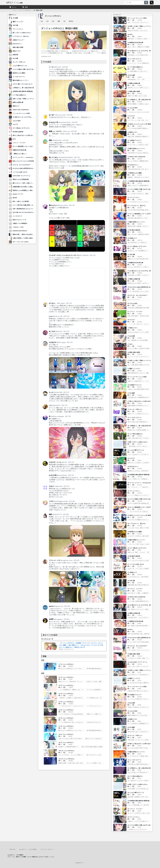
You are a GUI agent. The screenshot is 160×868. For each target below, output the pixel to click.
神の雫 (15, 198)
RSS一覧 (12, 849)
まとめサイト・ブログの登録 (28, 849)
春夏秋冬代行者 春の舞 (19, 150)
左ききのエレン (17, 44)
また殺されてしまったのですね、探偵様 (25, 117)
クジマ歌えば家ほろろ (19, 95)
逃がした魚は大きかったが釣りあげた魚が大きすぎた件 (29, 135)
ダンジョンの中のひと (25, 10)
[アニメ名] (134, 3)
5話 (53, 21)
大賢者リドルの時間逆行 (20, 223)
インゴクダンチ (17, 216)
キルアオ (15, 124)
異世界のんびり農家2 (19, 73)
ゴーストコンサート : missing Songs (24, 157)
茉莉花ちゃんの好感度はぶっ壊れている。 (25, 190)
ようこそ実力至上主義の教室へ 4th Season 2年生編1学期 (30, 205)
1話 (47, 21)
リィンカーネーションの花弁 (21, 113)
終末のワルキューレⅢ (19, 220)
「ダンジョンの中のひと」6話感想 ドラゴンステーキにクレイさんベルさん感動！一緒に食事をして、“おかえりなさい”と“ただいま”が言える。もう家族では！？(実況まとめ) (81, 645)
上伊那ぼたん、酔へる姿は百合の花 (23, 88)
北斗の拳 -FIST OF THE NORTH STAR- (24, 212)
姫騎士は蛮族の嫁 (18, 102)
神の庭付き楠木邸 (18, 132)
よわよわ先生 (17, 121)
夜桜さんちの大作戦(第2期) (21, 179)
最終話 (71, 21)
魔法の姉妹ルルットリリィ (21, 80)
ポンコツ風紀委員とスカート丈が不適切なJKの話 (27, 146)
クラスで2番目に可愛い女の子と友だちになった (27, 69)
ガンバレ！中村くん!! (19, 62)
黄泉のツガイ (17, 51)
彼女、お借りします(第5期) (21, 201)
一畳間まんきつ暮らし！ (20, 154)
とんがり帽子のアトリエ (20, 66)
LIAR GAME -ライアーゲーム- (22, 176)
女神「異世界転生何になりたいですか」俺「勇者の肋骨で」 (31, 209)
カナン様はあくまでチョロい (21, 128)
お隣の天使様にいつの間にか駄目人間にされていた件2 (29, 238)
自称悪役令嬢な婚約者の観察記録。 (23, 91)
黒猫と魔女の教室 (18, 47)
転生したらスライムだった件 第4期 (23, 161)
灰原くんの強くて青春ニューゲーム (23, 99)
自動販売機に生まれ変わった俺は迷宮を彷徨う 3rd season (30, 187)
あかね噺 (15, 58)
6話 (59, 21)
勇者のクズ (16, 106)
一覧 (41, 21)
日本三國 (15, 25)
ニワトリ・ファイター (19, 143)
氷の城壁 (15, 18)
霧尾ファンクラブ (18, 22)
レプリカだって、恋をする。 (21, 36)
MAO (14, 139)
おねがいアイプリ (18, 194)
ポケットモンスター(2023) (21, 242)
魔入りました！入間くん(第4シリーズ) (24, 183)
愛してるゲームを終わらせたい (22, 33)
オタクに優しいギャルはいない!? (23, 84)
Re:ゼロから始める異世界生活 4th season (25, 168)
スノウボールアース (19, 77)
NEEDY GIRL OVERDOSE (21, 110)
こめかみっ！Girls (18, 227)
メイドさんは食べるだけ (20, 172)
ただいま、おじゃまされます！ (22, 165)
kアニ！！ (15, 3)
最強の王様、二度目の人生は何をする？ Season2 (27, 234)
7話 (64, 21)
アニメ (15, 10)
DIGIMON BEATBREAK (20, 231)
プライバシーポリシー (47, 849)
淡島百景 (15, 55)
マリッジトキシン (18, 29)
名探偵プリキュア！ (19, 40)
